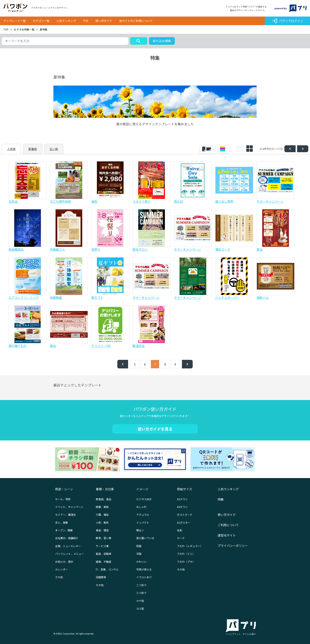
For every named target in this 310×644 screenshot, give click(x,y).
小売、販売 (102, 522)
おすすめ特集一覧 (24, 29)
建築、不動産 (104, 562)
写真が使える (144, 569)
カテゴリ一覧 (41, 21)
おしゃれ (141, 507)
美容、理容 (102, 530)
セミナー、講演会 (65, 514)
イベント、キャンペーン (69, 507)
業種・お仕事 (105, 489)
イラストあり (144, 577)
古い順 (54, 149)
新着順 (33, 149)
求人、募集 (62, 522)
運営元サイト (227, 535)
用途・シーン (64, 489)
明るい (140, 530)
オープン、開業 (64, 530)
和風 (139, 546)
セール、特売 (63, 499)
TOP (6, 29)
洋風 (139, 554)
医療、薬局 (102, 507)
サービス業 (102, 546)
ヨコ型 (140, 608)
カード (181, 538)
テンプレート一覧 (15, 21)
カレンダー (62, 569)
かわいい (141, 562)
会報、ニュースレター (68, 546)
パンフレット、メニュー (69, 554)
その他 (59, 577)
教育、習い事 (104, 538)
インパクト (143, 522)
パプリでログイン (288, 21)
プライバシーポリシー (233, 546)
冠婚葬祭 (101, 577)
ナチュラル (143, 514)
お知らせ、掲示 (64, 562)
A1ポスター (184, 522)
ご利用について (228, 525)
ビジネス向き (144, 499)
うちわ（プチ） (186, 562)
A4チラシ (182, 507)
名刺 (180, 530)
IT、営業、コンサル (107, 569)
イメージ (142, 489)
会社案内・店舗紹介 (67, 538)
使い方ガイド (104, 21)
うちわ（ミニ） (186, 554)
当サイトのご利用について (136, 21)
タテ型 (140, 601)
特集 (86, 21)
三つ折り (141, 593)
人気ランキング (66, 21)
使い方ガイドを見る (155, 429)
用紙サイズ (184, 489)
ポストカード (185, 514)
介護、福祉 (102, 514)
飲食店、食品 (104, 499)
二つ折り (141, 585)
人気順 (11, 149)
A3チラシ (182, 499)
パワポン (15, 8)
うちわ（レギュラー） (190, 546)
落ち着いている (145, 538)
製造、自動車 (104, 554)
